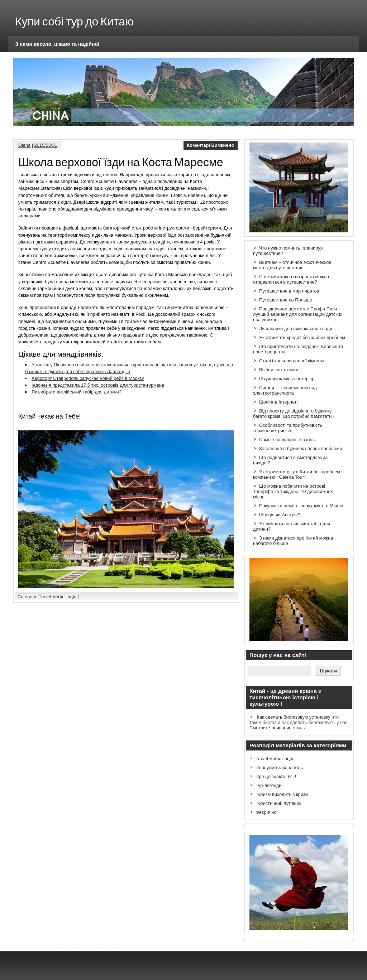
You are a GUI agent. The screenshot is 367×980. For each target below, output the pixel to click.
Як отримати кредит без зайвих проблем (302, 337)
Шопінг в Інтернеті (278, 402)
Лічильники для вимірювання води (296, 329)
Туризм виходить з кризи (282, 794)
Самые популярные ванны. (288, 440)
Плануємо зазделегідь (279, 767)
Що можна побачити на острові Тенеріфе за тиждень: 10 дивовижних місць (293, 491)
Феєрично (266, 812)
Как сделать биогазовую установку (294, 717)
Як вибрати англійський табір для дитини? (77, 392)
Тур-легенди (269, 785)
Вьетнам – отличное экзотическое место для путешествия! (292, 265)
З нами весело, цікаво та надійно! (57, 44)
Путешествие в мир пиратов (289, 291)
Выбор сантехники (279, 370)
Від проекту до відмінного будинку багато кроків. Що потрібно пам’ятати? (294, 414)
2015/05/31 (46, 145)
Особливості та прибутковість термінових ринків (288, 428)
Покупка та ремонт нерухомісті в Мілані (301, 506)
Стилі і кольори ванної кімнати (291, 361)
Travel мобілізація (58, 597)
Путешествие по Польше (286, 300)
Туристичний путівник (278, 803)
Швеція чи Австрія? (280, 515)
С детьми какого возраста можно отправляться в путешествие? (291, 279)
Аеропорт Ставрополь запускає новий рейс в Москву (88, 378)
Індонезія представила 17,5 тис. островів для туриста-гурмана (98, 385)
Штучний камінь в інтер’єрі (287, 379)
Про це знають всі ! (276, 776)
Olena (24, 145)
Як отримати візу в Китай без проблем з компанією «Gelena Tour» (298, 474)
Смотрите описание (270, 728)
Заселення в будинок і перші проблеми (301, 448)
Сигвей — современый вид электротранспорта (285, 390)
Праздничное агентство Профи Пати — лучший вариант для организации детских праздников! (298, 314)
